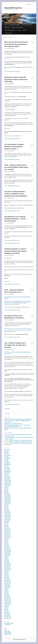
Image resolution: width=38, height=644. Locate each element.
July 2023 (6, 460)
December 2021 (8, 471)
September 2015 (8, 569)
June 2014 (7, 591)
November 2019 (8, 499)
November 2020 (8, 482)
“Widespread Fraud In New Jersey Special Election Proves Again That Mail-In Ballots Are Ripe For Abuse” (18, 303)
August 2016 (7, 556)
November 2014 (8, 583)
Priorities (24, 30)
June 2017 (7, 541)
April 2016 (6, 560)
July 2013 (6, 607)
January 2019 (7, 514)
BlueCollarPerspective (13, 8)
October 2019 (7, 501)
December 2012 (8, 617)
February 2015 (7, 579)
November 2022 (8, 464)
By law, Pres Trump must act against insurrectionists (21, 440)
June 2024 (7, 457)
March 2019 (7, 511)
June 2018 (7, 524)
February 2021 (7, 477)
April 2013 (6, 611)
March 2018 (7, 528)
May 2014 (6, 592)
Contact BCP (7, 28)
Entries (7, 631)
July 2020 (6, 487)
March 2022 (7, 467)
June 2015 (7, 573)
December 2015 (8, 564)
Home (6, 25)
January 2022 (7, 470)
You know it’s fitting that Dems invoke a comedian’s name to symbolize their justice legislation (16, 194)
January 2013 (7, 615)
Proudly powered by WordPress (19, 639)
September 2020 (8, 485)
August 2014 (7, 588)
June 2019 (7, 506)
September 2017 (8, 537)
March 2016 (7, 562)
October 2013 (7, 602)
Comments (8, 633)
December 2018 (8, 515)
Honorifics (19, 30)
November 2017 (8, 534)
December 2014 (8, 582)
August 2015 (7, 570)
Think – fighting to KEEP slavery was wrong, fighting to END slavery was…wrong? (16, 167)
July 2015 (6, 572)
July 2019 (6, 505)
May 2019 (6, 508)
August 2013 (7, 605)
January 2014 (7, 598)
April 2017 (6, 544)
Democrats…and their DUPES (17, 28)
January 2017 (7, 549)
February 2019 (7, 512)
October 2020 (7, 483)
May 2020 (6, 490)
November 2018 (8, 517)
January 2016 (7, 563)
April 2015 (6, 576)
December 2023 (8, 458)
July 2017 (6, 540)
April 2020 (6, 492)
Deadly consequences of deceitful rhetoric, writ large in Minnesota (18, 419)
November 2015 (8, 566)
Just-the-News (8, 362)
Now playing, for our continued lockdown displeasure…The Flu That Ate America (15, 219)
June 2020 (7, 489)
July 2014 (6, 589)
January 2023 (7, 463)
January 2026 (7, 450)
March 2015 (7, 578)
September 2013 (8, 604)
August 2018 (7, 521)
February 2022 (7, 469)
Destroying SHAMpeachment (10, 30)
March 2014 (7, 595)
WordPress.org (8, 634)
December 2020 (8, 480)
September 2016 (8, 554)
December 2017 (8, 532)
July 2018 (6, 522)
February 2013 (7, 614)
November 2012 (8, 618)
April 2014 (6, 593)
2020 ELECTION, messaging (14, 25)
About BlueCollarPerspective (27, 25)
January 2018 (7, 531)
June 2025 (7, 451)
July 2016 (6, 557)
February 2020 (7, 495)
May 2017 (6, 543)
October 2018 (7, 518)
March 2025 (7, 454)
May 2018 (6, 525)
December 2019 (8, 498)
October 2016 (7, 553)
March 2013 (7, 612)
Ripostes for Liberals (8, 33)
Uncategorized (11, 72)
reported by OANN (19, 394)
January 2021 (7, 479)
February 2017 (7, 547)
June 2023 (7, 461)
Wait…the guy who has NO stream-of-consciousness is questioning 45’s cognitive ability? (16, 44)
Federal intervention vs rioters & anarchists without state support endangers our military (15, 251)
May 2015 (6, 575)
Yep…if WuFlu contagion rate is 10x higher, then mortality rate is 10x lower (15, 345)
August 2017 (7, 538)
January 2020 (7, 496)
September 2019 (8, 502)
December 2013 (8, 599)
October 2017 (7, 535)
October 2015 (7, 567)
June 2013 (7, 608)
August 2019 (7, 503)
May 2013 (6, 610)
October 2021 (7, 473)
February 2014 (7, 596)
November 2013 (8, 601)
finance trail (22, 104)
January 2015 (7, 580)
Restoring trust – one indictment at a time (13, 424)
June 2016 (7, 559)
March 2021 (7, 476)
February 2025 (7, 456)
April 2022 (6, 466)
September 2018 (8, 519)
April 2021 (6, 474)
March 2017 (7, 546)
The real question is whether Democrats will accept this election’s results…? (14, 147)
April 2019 (6, 509)
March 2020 (7, 493)
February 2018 (7, 530)
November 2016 (8, 551)
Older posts (7, 409)
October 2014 (7, 585)
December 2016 (8, 550)
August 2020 (7, 486)
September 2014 (8, 586)
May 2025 (6, 453)
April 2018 (6, 527)
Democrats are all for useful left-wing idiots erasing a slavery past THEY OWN (16, 79)
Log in (6, 630)
